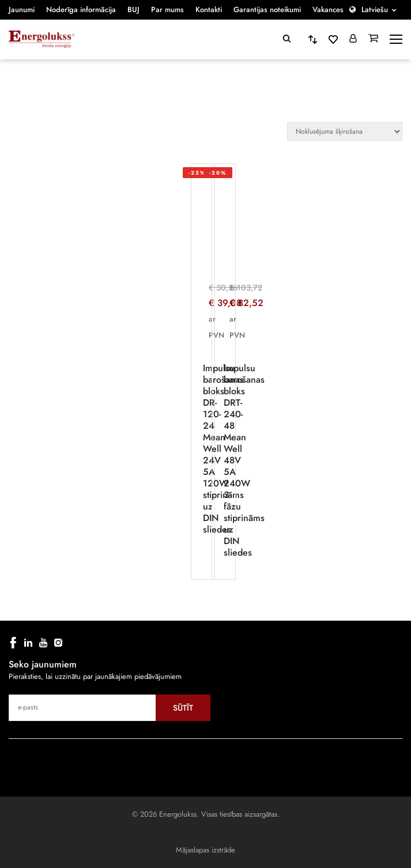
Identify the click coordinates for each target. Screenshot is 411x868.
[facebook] (13, 643)
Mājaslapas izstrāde (205, 850)
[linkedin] (28, 643)
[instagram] (58, 643)
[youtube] (43, 643)
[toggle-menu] (396, 39)
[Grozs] (373, 39)
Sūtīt (183, 708)
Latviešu (375, 10)
